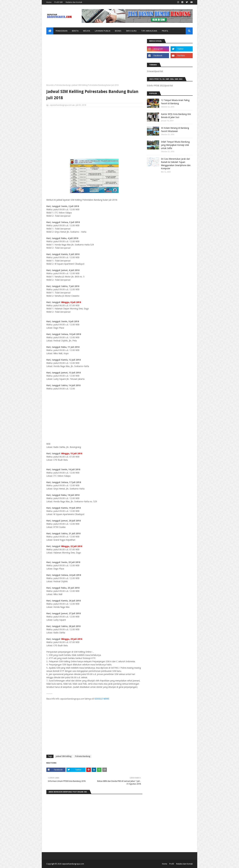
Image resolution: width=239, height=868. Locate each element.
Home (49, 2)
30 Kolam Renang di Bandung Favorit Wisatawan (175, 130)
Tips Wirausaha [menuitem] (149, 31)
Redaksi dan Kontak (74, 2)
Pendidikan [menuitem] (62, 31)
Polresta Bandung (63, 85)
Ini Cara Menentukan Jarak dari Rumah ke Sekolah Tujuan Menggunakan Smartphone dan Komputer (176, 164)
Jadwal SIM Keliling (64, 756)
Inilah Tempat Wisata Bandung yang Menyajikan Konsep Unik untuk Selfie (175, 145)
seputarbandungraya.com (61, 105)
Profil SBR (59, 2)
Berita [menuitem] (75, 31)
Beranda (50, 85)
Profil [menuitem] (165, 31)
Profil (172, 864)
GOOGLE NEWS (102, 699)
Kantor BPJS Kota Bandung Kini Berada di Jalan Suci (176, 116)
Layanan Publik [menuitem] (103, 31)
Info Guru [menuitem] (131, 31)
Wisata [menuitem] (87, 31)
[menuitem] (50, 31)
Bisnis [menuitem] (118, 31)
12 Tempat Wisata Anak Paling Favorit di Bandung (175, 102)
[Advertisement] (94, 60)
